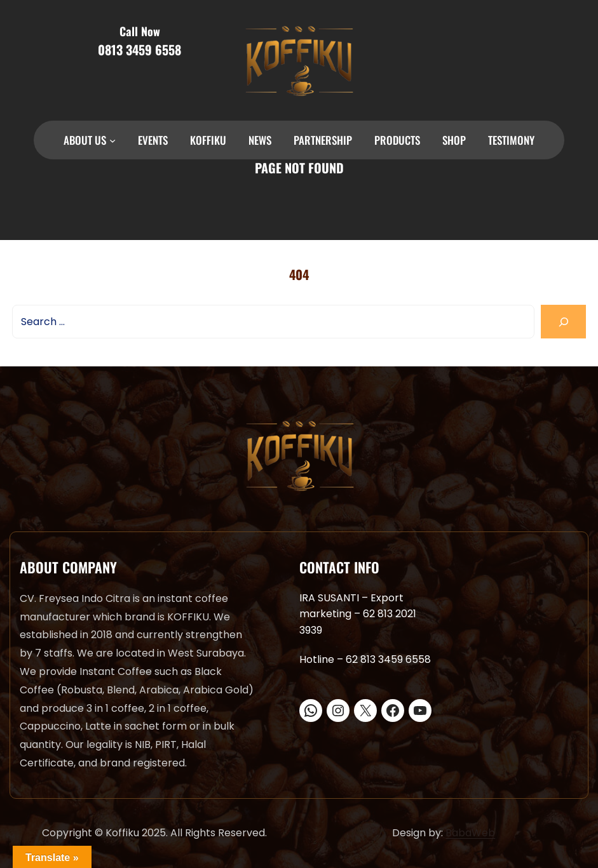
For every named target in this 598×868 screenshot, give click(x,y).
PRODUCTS (397, 140)
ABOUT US (85, 140)
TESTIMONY (511, 140)
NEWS (260, 140)
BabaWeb (470, 833)
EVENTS (153, 140)
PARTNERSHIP (323, 140)
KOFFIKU (208, 140)
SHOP (454, 140)
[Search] (563, 322)
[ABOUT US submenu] (112, 140)
